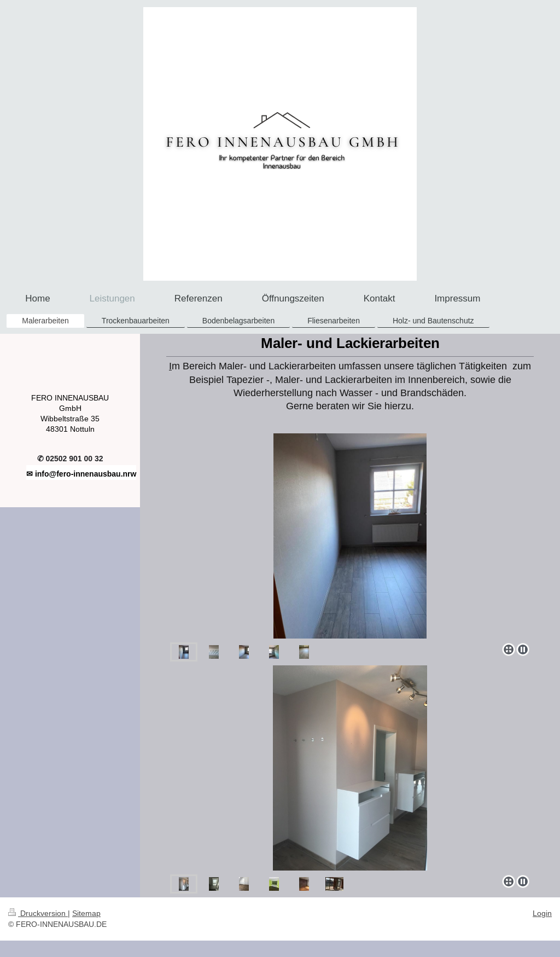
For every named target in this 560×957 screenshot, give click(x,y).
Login (542, 913)
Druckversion (38, 913)
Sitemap (86, 913)
